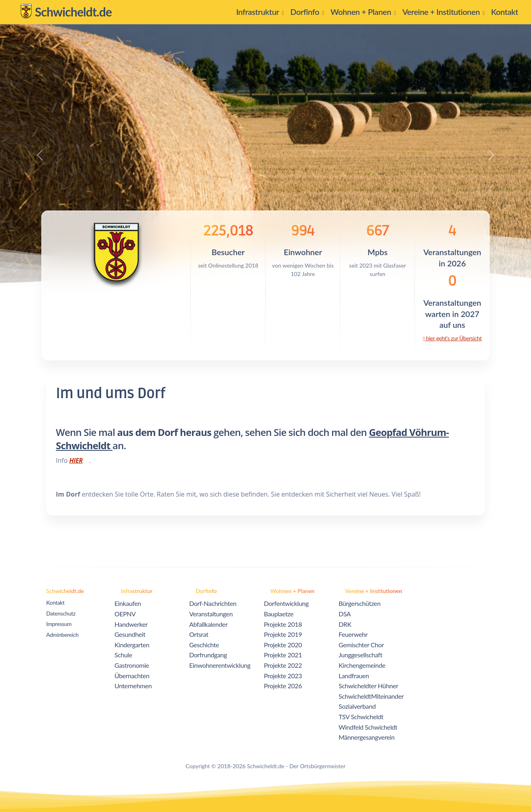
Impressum (59, 624)
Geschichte (204, 645)
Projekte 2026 (283, 686)
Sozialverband (357, 706)
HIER (76, 460)
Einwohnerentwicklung (220, 665)
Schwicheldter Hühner (368, 686)
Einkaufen (128, 603)
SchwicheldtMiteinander (371, 696)
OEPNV (125, 614)
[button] (260, 12)
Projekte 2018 (283, 624)
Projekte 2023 (283, 676)
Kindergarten (132, 645)
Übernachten (132, 676)
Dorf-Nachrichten (213, 603)
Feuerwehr (353, 634)
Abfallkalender (208, 624)
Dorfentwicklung (286, 603)
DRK (345, 624)
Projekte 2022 (283, 665)
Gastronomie (132, 665)
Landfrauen (354, 676)
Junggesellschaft (360, 655)
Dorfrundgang (208, 655)
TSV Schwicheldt (361, 717)
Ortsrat (199, 634)
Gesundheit (130, 634)
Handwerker (131, 624)
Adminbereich (62, 635)
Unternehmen (133, 686)
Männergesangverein (367, 737)
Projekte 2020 (283, 645)
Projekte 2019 (283, 634)
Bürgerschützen (359, 603)
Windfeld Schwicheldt (368, 727)
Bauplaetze (279, 614)
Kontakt (55, 602)
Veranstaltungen (211, 614)
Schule (123, 655)
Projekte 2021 (283, 655)
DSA (345, 614)
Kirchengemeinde (362, 665)
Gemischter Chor (361, 645)
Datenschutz (61, 613)
